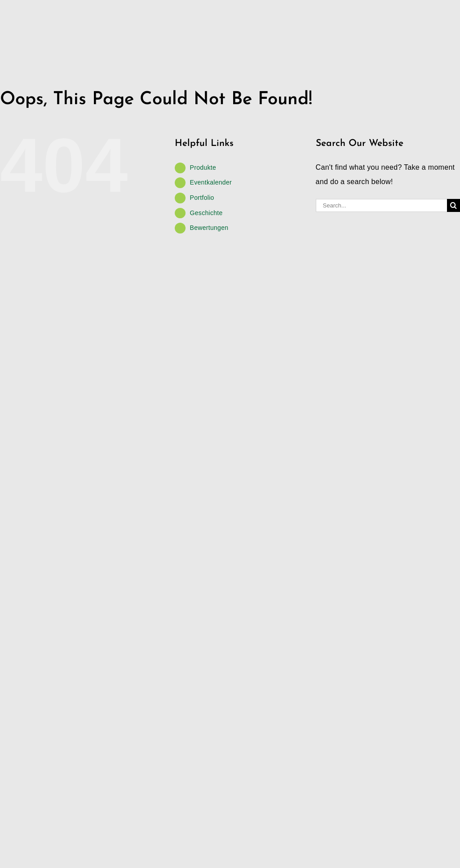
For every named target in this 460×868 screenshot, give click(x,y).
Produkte (203, 167)
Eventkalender (211, 182)
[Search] (453, 205)
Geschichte (206, 213)
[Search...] (381, 205)
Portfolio (202, 198)
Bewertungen (209, 228)
